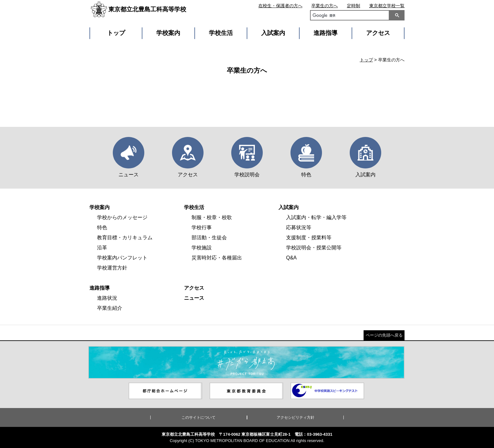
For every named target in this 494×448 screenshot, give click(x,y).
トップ (116, 33)
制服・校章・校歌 (212, 217)
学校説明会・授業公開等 (314, 248)
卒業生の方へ (325, 6)
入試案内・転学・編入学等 (316, 217)
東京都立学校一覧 (387, 6)
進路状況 (107, 298)
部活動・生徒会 (209, 238)
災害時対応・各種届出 (217, 258)
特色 (102, 227)
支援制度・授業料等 (309, 238)
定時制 (353, 6)
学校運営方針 (112, 268)
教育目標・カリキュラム (125, 238)
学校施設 (202, 248)
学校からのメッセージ (122, 217)
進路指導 (325, 33)
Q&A (291, 258)
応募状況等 (299, 227)
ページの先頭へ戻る (384, 335)
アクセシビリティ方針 (296, 417)
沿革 (102, 248)
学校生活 (221, 33)
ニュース (194, 298)
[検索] (348, 16)
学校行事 (202, 227)
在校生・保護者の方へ (280, 6)
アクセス (378, 33)
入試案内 (273, 33)
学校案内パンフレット (122, 258)
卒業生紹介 (110, 308)
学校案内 (168, 33)
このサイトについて (198, 417)
